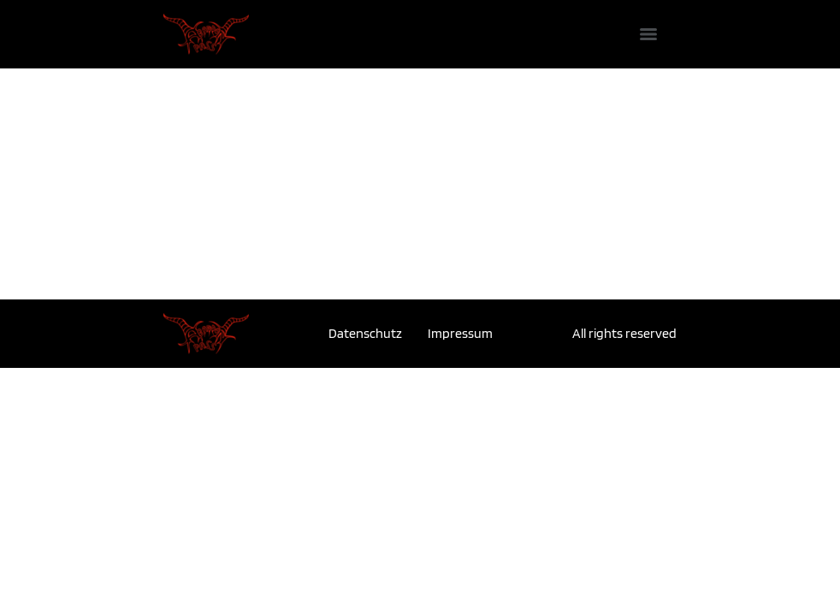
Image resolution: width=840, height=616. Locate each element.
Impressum (460, 333)
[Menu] (648, 34)
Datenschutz (365, 333)
